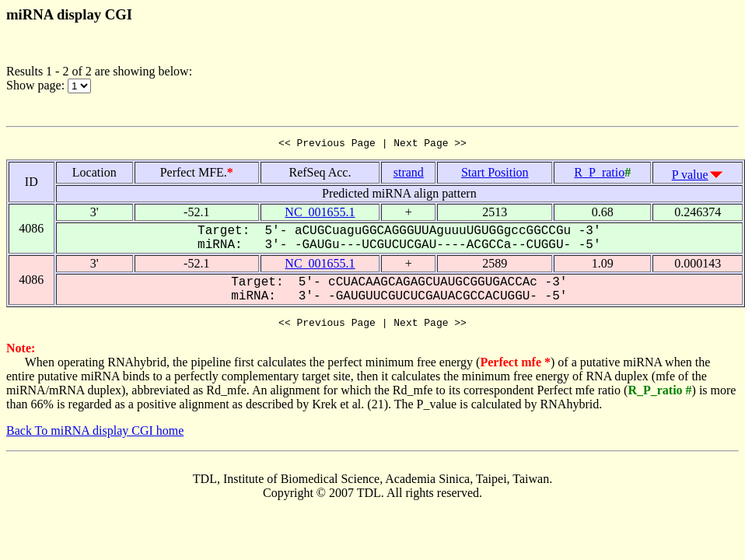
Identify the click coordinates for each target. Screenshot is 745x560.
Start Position (495, 175)
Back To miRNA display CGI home (95, 435)
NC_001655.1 (320, 214)
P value (690, 177)
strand (409, 175)
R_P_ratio (599, 175)
